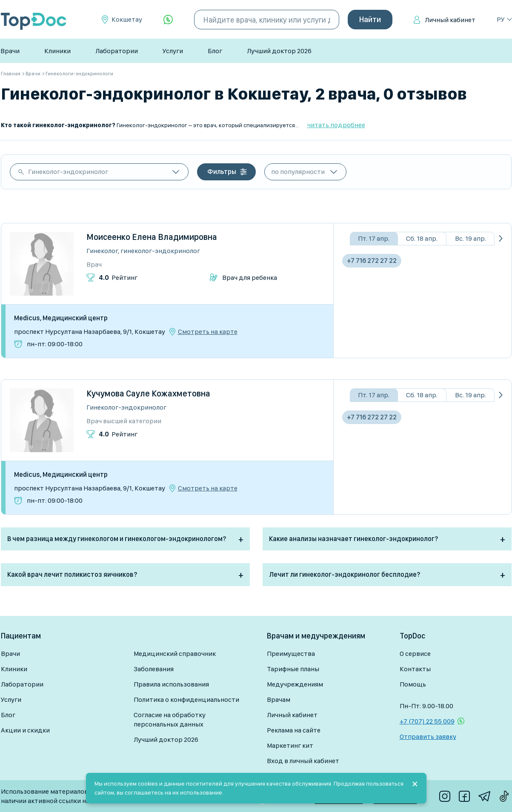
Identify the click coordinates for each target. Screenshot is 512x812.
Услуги (173, 51)
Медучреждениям (295, 684)
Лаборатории (117, 51)
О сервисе (415, 654)
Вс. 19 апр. (471, 238)
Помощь (413, 684)
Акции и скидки (25, 730)
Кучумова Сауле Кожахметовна (148, 393)
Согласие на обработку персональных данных (170, 719)
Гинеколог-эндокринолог (68, 172)
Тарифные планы (293, 669)
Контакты (415, 669)
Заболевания (154, 669)
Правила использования (171, 684)
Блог (215, 51)
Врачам (279, 699)
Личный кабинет (450, 20)
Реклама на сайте (294, 730)
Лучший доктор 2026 (279, 51)
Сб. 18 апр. (422, 238)
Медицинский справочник (175, 654)
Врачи (10, 51)
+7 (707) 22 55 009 (427, 721)
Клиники (57, 51)
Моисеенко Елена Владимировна (152, 237)
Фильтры (222, 172)
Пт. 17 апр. (374, 238)
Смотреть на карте (208, 332)
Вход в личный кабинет (303, 761)
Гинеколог (102, 251)
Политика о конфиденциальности (186, 699)
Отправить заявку (428, 736)
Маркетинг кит (290, 745)
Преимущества (291, 654)
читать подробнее (336, 125)
